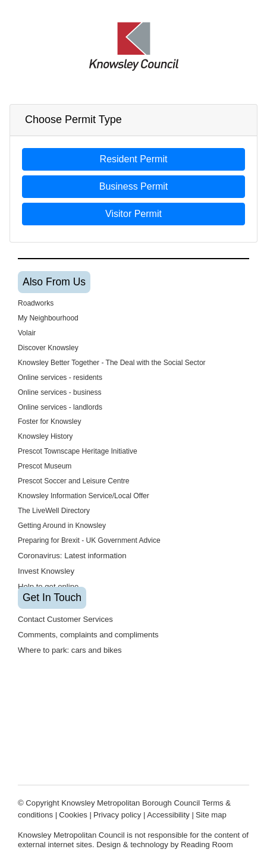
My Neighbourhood (48, 318)
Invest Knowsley (46, 571)
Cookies (73, 815)
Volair (27, 333)
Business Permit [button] (134, 186)
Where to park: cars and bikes (70, 650)
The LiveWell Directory (54, 511)
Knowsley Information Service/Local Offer (84, 496)
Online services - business (60, 392)
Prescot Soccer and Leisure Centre (74, 481)
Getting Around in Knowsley (62, 526)
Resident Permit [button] (134, 159)
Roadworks (36, 303)
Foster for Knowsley (49, 422)
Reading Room (207, 845)
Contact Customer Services (67, 619)
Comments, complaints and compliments (88, 635)
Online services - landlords (60, 407)
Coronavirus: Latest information (72, 556)
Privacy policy (117, 815)
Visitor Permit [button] (133, 214)
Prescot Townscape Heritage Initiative (78, 451)
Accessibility (168, 815)
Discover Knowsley (48, 348)
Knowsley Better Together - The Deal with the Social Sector (112, 363)
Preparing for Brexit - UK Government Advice (89, 540)
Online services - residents (60, 378)
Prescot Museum (45, 466)
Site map (211, 815)
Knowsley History (45, 436)
